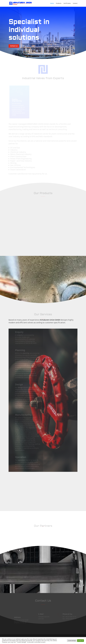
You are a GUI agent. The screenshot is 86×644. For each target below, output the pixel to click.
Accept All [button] (80, 641)
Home (52, 3)
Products (59, 3)
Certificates (67, 3)
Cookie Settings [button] (72, 641)
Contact (75, 3)
